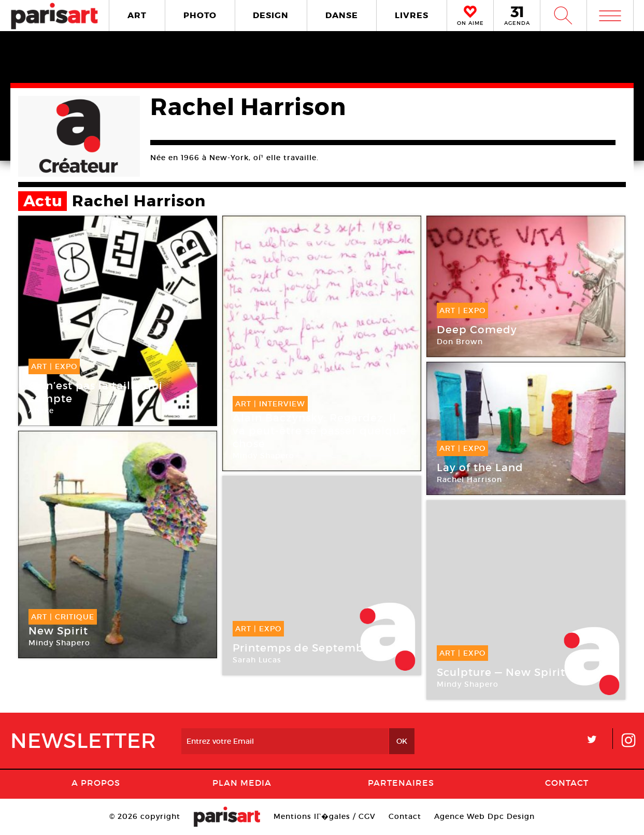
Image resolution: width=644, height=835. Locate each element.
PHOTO (200, 15)
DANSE (342, 15)
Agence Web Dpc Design (484, 816)
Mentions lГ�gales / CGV (325, 816)
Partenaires (401, 783)
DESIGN (271, 15)
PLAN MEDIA (242, 783)
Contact (567, 783)
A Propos (96, 783)
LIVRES (412, 15)
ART (137, 15)
